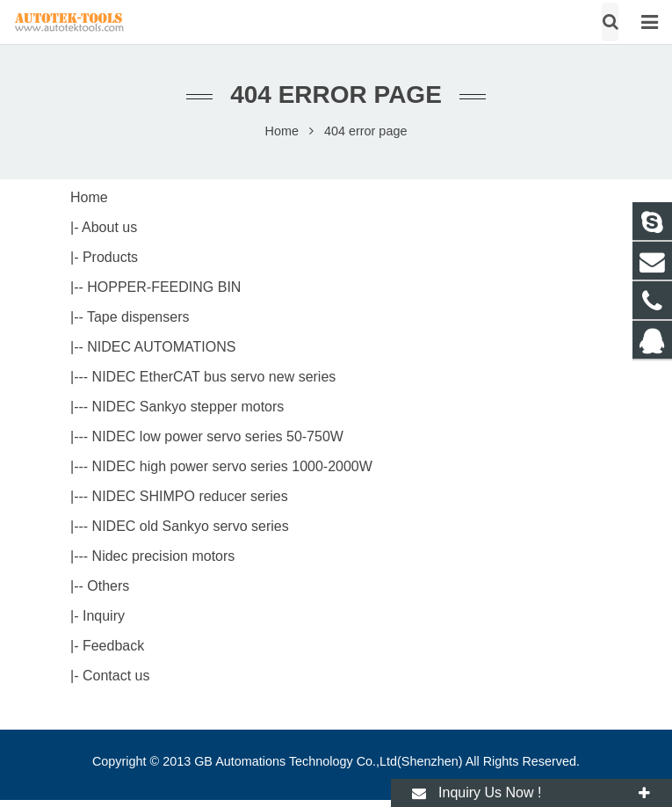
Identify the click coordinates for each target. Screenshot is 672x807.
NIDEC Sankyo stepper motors (188, 407)
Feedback (113, 646)
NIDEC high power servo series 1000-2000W (232, 466)
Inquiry (104, 616)
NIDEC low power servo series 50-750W (218, 436)
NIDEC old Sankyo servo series (191, 526)
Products (110, 257)
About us (109, 227)
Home (282, 131)
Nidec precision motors (164, 556)
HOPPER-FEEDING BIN (164, 287)
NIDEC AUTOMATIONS (161, 347)
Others (108, 586)
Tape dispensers (138, 317)
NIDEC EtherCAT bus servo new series (214, 377)
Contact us (116, 676)
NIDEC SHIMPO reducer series (190, 496)
